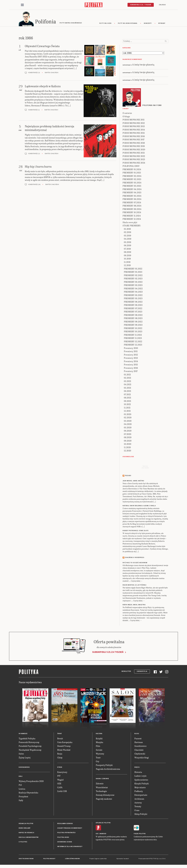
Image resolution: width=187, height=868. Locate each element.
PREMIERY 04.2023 (133, 292)
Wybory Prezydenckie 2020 (31, 781)
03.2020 (128, 421)
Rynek (60, 768)
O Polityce (23, 842)
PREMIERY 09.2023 (133, 325)
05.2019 (128, 243)
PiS (20, 785)
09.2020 (128, 441)
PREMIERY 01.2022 (133, 269)
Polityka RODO (63, 838)
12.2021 (127, 411)
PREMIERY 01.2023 (133, 272)
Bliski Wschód (64, 750)
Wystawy (100, 754)
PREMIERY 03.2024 (132, 183)
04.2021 (128, 385)
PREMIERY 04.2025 (132, 193)
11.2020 (127, 448)
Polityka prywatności (66, 833)
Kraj (21, 777)
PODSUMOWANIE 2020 (134, 150)
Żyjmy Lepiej (25, 758)
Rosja (60, 754)
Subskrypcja (142, 672)
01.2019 (127, 229)
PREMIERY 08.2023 (133, 319)
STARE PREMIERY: (132, 226)
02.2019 (128, 233)
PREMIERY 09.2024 (132, 209)
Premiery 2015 (131, 365)
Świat (60, 734)
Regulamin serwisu (65, 824)
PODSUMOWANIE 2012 (134, 123)
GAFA (60, 788)
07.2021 (127, 395)
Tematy (138, 807)
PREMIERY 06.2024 (132, 200)
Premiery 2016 (131, 368)
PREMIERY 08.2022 (133, 315)
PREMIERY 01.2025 (132, 173)
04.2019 (128, 239)
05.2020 (128, 428)
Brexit (60, 739)
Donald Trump (64, 746)
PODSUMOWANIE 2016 (134, 137)
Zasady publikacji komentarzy (70, 828)
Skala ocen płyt (130, 223)
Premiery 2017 (131, 372)
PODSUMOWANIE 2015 (134, 133)
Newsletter (126, 672)
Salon (21, 754)
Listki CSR (62, 791)
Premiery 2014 (131, 362)
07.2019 (127, 249)
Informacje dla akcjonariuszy (70, 847)
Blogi (137, 734)
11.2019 (127, 262)
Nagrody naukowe (104, 799)
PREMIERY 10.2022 (133, 329)
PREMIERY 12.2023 (133, 345)
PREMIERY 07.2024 (132, 203)
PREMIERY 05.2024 (132, 196)
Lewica (22, 789)
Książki (99, 739)
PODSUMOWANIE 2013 (134, 127)
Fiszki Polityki (140, 834)
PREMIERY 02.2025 (132, 180)
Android (103, 834)
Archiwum (139, 799)
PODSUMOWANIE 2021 (134, 153)
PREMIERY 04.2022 (133, 289)
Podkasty (139, 791)
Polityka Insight (49, 859)
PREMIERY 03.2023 (133, 286)
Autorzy (138, 803)
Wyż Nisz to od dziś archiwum (135, 563)
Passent (138, 739)
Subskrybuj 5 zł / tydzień (141, 5)
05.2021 (128, 388)
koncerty (148, 24)
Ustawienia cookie (65, 842)
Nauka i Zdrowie (102, 779)
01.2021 (127, 375)
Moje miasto (140, 788)
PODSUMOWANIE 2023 (134, 160)
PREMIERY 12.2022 (133, 342)
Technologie (101, 791)
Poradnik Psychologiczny (30, 746)
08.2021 (128, 398)
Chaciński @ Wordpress (135, 558)
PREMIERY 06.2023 (133, 305)
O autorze (127, 113)
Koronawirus (24, 768)
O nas (137, 811)
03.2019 (128, 236)
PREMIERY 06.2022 (133, 302)
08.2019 (128, 252)
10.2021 (127, 405)
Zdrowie (100, 784)
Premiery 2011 (131, 352)
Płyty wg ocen (105, 24)
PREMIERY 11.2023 (133, 339)
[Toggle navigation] (22, 5)
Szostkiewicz (140, 746)
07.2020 (128, 434)
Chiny (60, 758)
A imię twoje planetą (143, 65)
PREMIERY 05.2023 (133, 299)
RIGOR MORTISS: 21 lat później (134, 586)
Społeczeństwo (141, 780)
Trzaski (128, 476)
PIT (59, 776)
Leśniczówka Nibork (72, 859)
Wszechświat (102, 788)
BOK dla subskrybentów (29, 838)
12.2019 (127, 266)
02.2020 (128, 418)
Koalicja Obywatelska (28, 793)
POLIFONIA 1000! (131, 166)
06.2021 (128, 391)
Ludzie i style (140, 776)
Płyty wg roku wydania (128, 24)
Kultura (99, 734)
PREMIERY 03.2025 (132, 186)
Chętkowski (140, 754)
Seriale (99, 750)
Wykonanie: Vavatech (123, 859)
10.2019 (127, 259)
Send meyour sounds (145, 467)
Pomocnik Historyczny (29, 743)
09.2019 (128, 256)
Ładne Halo (103, 859)
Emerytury (62, 772)
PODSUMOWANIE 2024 (134, 163)
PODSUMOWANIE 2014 (134, 130)
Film (98, 746)
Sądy (21, 801)
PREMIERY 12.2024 (132, 219)
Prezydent (23, 797)
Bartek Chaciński (52, 73)
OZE (59, 784)
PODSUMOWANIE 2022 (134, 156)
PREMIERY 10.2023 (133, 332)
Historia (138, 772)
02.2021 (128, 378)
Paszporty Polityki (104, 766)
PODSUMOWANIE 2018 (134, 143)
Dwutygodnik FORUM (26, 859)
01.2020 (128, 415)
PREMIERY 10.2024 (132, 213)
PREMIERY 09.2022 (133, 322)
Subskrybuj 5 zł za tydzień (108, 652)
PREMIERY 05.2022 (133, 295)
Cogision (97, 859)
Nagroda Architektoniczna (108, 769)
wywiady (162, 24)
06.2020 (128, 431)
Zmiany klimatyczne (105, 795)
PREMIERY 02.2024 (132, 176)
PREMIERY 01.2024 (132, 170)
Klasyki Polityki (142, 784)
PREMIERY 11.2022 (133, 335)
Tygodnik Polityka (27, 739)
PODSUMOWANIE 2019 (134, 147)
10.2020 (128, 444)
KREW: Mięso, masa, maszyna (134, 605)
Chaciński (139, 750)
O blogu (126, 117)
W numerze (23, 734)
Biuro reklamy (25, 828)
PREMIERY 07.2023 (133, 312)
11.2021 (127, 408)
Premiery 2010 (131, 348)
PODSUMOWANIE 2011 (134, 120)
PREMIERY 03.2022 (133, 282)
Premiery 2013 (131, 358)
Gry (98, 762)
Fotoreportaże (141, 795)
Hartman (139, 743)
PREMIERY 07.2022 (133, 309)
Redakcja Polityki (26, 824)
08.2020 (128, 438)
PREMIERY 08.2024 (132, 206)
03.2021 (128, 382)
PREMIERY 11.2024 (132, 216)
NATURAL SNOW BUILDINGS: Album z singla (139, 506)
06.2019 (128, 246)
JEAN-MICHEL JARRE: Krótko (133, 481)
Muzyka (99, 743)
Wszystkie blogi (142, 758)
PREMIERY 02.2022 (133, 276)
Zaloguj (162, 5)
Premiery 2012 (131, 355)
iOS (97, 834)
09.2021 (128, 401)
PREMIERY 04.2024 (132, 190)
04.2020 (128, 425)
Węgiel (60, 780)
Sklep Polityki (141, 814)
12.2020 (128, 451)
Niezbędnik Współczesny (30, 750)
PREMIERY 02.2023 (133, 279)
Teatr (98, 758)
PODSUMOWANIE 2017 (134, 140)
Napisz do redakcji (26, 833)
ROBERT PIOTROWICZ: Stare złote (136, 531)
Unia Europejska (65, 743)
